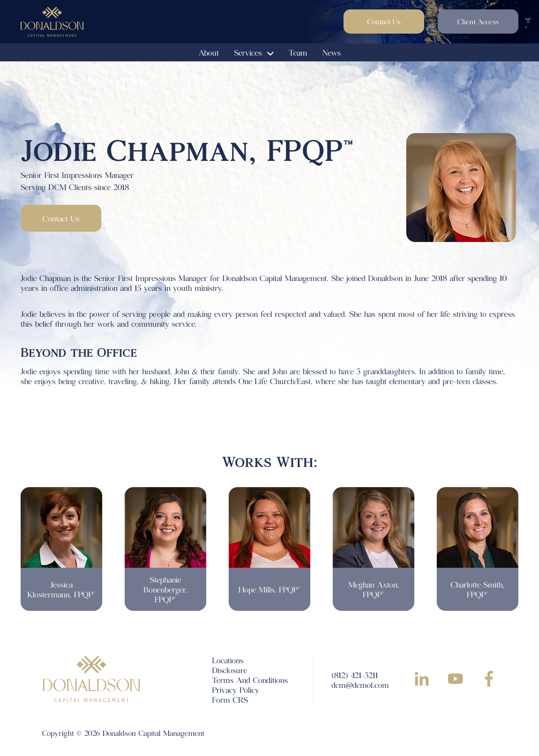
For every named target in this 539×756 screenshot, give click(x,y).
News (332, 52)
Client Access (478, 21)
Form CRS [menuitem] (230, 700)
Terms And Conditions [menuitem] (250, 680)
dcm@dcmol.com (360, 685)
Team (298, 52)
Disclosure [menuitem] (230, 670)
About (209, 52)
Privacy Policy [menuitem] (236, 690)
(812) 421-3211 (355, 675)
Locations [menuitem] (228, 660)
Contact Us (384, 21)
